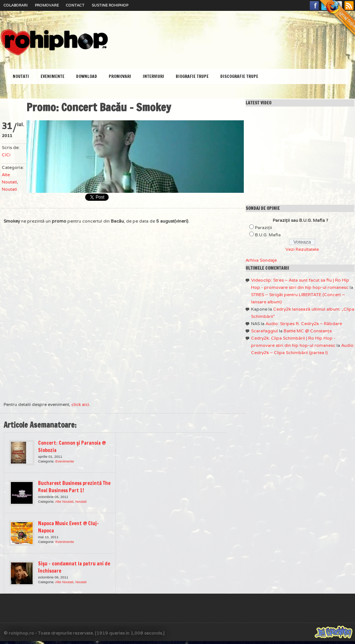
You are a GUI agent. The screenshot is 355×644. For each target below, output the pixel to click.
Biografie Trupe (192, 76)
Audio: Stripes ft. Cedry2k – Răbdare (304, 323)
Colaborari (16, 5)
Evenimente (53, 76)
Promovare (47, 5)
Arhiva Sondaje (261, 260)
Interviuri (153, 76)
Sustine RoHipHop (110, 5)
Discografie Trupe (239, 76)
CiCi (6, 155)
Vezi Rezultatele (302, 249)
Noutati (21, 76)
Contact (75, 5)
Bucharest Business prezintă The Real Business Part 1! (74, 487)
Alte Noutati (64, 501)
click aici (80, 404)
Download (87, 76)
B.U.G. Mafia (268, 235)
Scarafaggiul (264, 331)
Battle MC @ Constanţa (308, 331)
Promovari (120, 76)
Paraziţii (264, 227)
